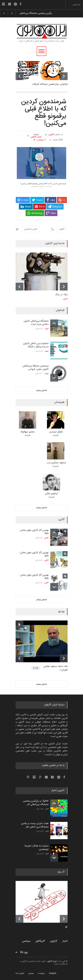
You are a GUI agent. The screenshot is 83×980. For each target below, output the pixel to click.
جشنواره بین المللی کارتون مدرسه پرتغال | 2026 (36, 345)
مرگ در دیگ (61, 295)
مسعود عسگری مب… (56, 463)
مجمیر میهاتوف (27, 432)
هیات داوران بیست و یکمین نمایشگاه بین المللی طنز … (35, 825)
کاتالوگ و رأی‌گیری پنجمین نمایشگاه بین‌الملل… (41, 13)
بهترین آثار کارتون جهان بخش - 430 (34, 532)
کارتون (51, 134)
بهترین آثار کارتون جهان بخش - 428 (34, 577)
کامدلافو (69, 927)
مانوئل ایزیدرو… (56, 432)
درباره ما (41, 973)
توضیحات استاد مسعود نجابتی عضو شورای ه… (58, 668)
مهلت (46, 329)
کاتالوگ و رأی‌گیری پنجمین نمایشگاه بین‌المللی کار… (36, 803)
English (53, 973)
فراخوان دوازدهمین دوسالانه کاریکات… (49, 84)
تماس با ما (20, 973)
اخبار (47, 809)
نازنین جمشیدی (31, 229)
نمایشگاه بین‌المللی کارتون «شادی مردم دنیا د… (36, 323)
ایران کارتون (36, 137)
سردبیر (31, 973)
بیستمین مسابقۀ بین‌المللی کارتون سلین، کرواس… (36, 368)
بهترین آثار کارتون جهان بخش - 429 (34, 554)
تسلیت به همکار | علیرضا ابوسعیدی (37, 848)
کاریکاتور (40, 941)
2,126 (36, 668)
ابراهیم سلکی (51, 494)
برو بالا (24, 952)
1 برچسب (41, 140)
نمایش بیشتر (42, 390)
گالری (46, 538)
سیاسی (26, 941)
